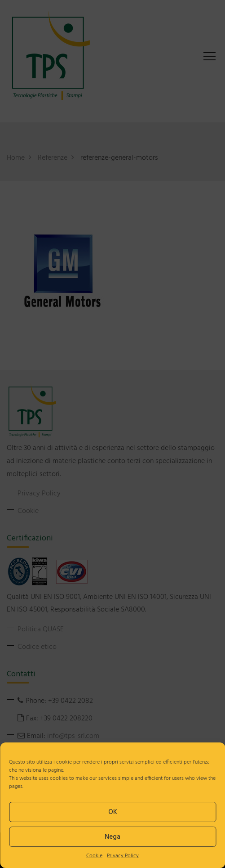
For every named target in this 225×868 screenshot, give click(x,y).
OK (113, 812)
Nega (112, 837)
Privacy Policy (123, 856)
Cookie (94, 856)
